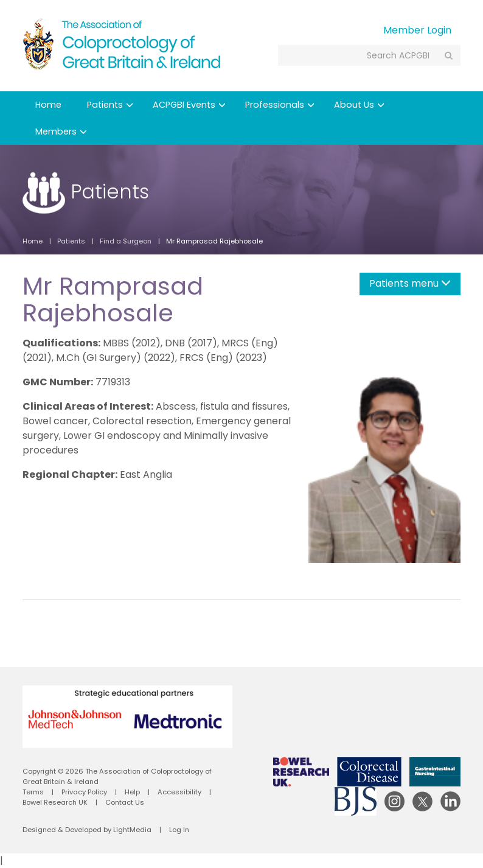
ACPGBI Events (189, 105)
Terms (33, 792)
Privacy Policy (84, 792)
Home (48, 105)
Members (61, 131)
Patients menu (410, 283)
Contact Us (125, 802)
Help (132, 792)
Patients (110, 105)
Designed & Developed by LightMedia (87, 830)
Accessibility (179, 792)
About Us (359, 105)
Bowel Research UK (55, 802)
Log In (179, 830)
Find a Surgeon (126, 241)
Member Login (417, 30)
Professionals (280, 105)
